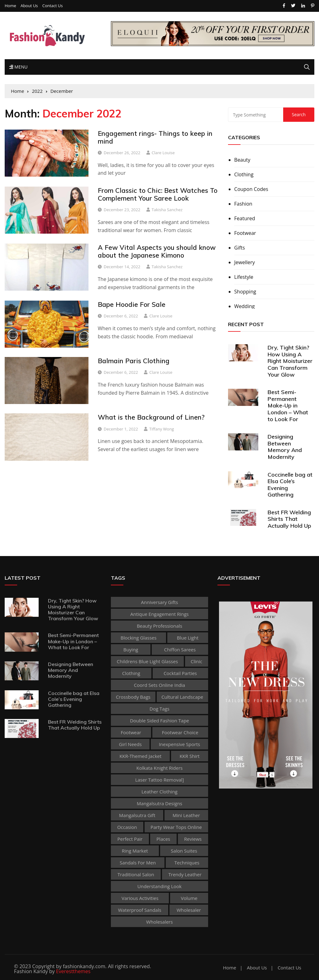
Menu (19, 67)
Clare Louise (163, 153)
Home (10, 6)
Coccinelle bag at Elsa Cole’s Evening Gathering (290, 485)
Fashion (243, 204)
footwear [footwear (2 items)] (131, 732)
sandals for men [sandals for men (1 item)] (138, 863)
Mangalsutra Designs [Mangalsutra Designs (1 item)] (159, 803)
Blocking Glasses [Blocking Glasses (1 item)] (139, 638)
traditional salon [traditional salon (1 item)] (136, 874)
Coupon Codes (251, 189)
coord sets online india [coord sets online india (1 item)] (159, 685)
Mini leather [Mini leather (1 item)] (186, 815)
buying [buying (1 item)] (131, 649)
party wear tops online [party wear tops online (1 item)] (176, 827)
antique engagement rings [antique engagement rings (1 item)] (159, 614)
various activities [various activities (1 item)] (140, 898)
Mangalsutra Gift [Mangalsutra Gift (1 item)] (137, 815)
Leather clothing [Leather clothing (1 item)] (159, 792)
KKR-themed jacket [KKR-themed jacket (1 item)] (140, 756)
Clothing (244, 174)
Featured (245, 218)
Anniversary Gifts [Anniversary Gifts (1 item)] (160, 602)
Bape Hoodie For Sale (132, 304)
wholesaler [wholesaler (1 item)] (189, 910)
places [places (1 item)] (163, 839)
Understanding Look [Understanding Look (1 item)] (159, 886)
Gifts (240, 248)
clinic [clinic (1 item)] (196, 661)
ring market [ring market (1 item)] (135, 851)
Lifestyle (244, 277)
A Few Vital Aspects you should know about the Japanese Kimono (157, 251)
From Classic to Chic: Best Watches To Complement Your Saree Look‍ (158, 194)
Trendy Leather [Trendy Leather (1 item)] (185, 874)
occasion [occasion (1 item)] (127, 827)
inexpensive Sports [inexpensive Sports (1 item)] (179, 744)
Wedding (245, 306)
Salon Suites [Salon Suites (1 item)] (184, 851)
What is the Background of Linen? (151, 417)
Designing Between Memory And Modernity (285, 447)
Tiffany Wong (162, 429)
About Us (29, 6)
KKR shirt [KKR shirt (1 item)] (189, 756)
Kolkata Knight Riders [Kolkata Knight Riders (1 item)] (159, 768)
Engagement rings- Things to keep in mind (155, 137)
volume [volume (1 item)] (189, 898)
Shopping (245, 292)
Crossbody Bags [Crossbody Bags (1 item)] (133, 697)
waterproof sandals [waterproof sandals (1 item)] (140, 910)
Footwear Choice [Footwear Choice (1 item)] (180, 732)
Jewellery (245, 262)
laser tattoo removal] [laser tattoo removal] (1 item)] (159, 780)
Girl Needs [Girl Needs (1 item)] (130, 744)
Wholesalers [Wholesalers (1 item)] (159, 922)
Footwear (245, 233)
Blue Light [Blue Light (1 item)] (188, 638)
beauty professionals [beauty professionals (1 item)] (159, 626)
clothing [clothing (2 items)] (131, 673)
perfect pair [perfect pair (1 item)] (130, 839)
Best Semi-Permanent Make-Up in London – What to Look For (288, 405)
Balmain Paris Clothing (134, 361)
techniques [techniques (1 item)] (187, 863)
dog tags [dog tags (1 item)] (159, 709)
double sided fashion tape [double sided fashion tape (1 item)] (159, 721)
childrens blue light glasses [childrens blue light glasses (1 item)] (147, 661)
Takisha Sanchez (167, 210)
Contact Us (53, 6)
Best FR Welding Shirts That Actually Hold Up (289, 519)
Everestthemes (73, 971)
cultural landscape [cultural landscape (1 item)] (182, 697)
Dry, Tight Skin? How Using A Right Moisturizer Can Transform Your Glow (290, 361)
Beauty (242, 160)
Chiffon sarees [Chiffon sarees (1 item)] (180, 649)
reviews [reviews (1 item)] (193, 839)
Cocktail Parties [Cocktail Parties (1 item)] (180, 673)
